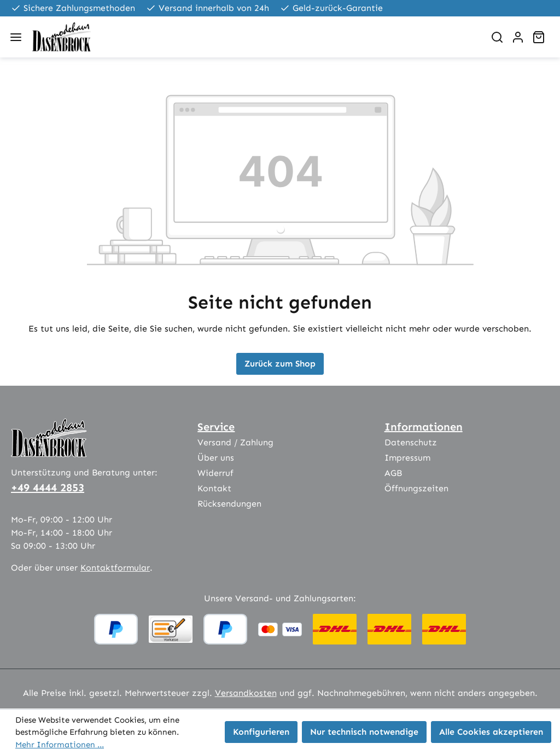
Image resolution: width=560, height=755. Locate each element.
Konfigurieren (261, 732)
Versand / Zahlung (235, 442)
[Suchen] (497, 37)
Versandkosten (246, 693)
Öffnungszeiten (416, 488)
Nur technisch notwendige (364, 732)
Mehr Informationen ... (60, 745)
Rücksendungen (229, 504)
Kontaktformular (115, 568)
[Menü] (16, 37)
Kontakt (214, 488)
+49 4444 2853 (48, 487)
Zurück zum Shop (280, 364)
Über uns (216, 458)
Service (216, 427)
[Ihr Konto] (518, 37)
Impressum (407, 458)
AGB (393, 473)
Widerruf (215, 473)
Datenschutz (411, 442)
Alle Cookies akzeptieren (491, 732)
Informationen (424, 427)
